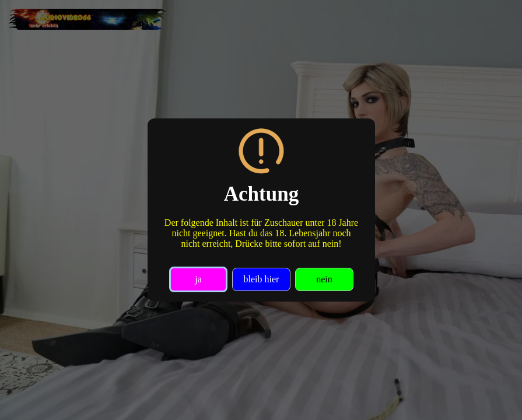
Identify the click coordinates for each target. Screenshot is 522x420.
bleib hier (261, 279)
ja (198, 279)
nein (324, 279)
